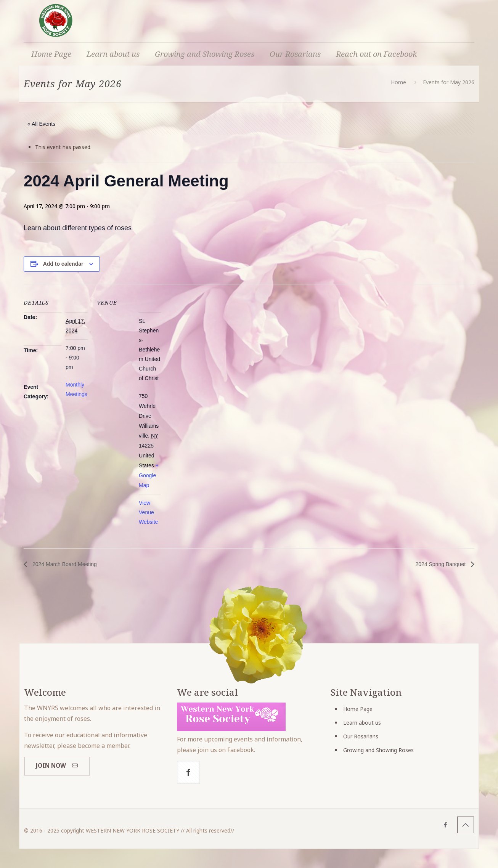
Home (398, 82)
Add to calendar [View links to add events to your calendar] (63, 264)
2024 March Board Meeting (64, 564)
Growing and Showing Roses (378, 750)
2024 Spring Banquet (441, 564)
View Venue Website (148, 512)
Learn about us (362, 723)
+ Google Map (149, 475)
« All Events (41, 124)
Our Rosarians (361, 736)
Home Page (358, 709)
